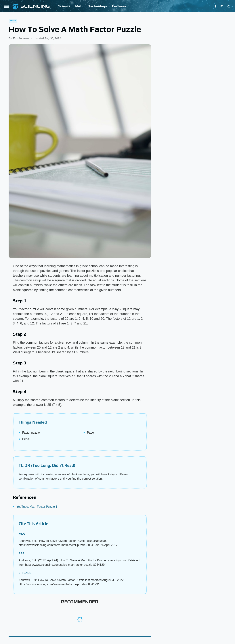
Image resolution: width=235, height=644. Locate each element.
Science (64, 6)
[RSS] (228, 6)
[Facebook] (216, 6)
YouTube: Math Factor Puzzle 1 (37, 507)
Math (79, 6)
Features (119, 6)
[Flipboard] (222, 6)
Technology (98, 6)
